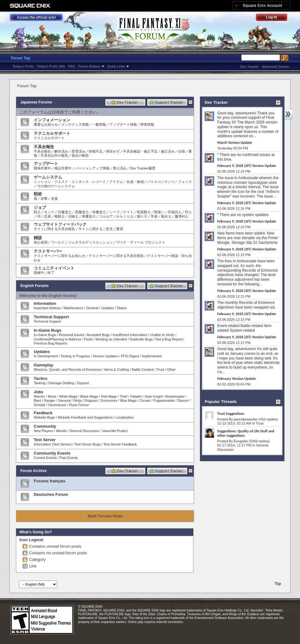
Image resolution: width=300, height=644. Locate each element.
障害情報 (147, 124)
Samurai (65, 400)
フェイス (185, 182)
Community (45, 426)
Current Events (45, 458)
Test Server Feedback (120, 444)
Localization (125, 417)
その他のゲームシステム (56, 186)
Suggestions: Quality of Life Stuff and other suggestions (246, 433)
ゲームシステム (48, 177)
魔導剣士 (182, 216)
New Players (43, 431)
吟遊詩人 (175, 212)
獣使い (159, 212)
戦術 (38, 194)
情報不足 (96, 151)
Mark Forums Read (105, 516)
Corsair (145, 400)
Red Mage (109, 396)
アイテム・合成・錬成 (127, 182)
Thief (123, 396)
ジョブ (40, 207)
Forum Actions (89, 66)
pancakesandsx (246, 419)
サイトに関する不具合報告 (54, 229)
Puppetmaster (164, 400)
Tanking (40, 383)
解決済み (61, 151)
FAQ (72, 66)
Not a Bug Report (169, 339)
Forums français (50, 481)
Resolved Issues (71, 335)
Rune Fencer (79, 405)
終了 (51, 273)
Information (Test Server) (53, 444)
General (92, 308)
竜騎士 (60, 216)
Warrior (39, 396)
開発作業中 (42, 168)
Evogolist (241, 441)
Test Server (45, 440)
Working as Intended (111, 339)
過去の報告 (80, 155)
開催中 (39, 273)
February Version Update (237, 379)
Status (122, 308)
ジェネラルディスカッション (90, 242)
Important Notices (47, 308)
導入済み (120, 168)
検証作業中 (63, 168)
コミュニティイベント (54, 268)
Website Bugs (44, 417)
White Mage (68, 396)
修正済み (168, 151)
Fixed (88, 339)
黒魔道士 (82, 212)
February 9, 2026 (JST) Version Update (247, 166)
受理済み (78, 151)
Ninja (78, 400)
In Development (46, 356)
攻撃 (44, 199)
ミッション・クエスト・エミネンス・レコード (70, 182)
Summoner (109, 400)
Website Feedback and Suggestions (85, 417)
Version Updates (105, 356)
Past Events (69, 458)
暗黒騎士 (144, 212)
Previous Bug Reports (50, 343)
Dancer (183, 400)
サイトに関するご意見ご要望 (101, 229)
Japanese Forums (36, 102)
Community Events (52, 453)
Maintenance (73, 308)
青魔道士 (89, 216)
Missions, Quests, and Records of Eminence (67, 370)
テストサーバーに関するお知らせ (60, 256)
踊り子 (142, 216)
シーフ (115, 212)
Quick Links (116, 66)
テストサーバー (48, 251)
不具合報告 (44, 147)
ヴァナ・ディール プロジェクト (141, 242)
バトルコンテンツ (161, 182)
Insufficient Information (130, 335)
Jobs (38, 392)
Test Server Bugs (87, 444)
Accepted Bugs (98, 335)
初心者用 (41, 242)
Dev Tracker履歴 (143, 168)
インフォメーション (52, 120)
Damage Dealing (61, 383)
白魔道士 (65, 212)
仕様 (182, 151)
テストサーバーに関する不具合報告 (116, 256)
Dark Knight (154, 396)
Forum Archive (33, 471)
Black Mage (89, 396)
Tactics (41, 378)
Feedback (43, 413)
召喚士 (73, 216)
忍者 (47, 216)
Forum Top (21, 58)
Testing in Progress (75, 356)
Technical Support (51, 317)
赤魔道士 (99, 212)
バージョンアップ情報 (92, 168)
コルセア (106, 216)
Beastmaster (175, 396)
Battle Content (143, 370)
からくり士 (125, 216)
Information (45, 303)
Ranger (49, 400)
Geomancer (57, 405)
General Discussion (84, 431)
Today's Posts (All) (51, 66)
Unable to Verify (162, 335)
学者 (154, 216)
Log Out (275, 18)
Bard (37, 400)
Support (83, 383)
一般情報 (99, 124)
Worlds (61, 431)
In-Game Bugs (47, 330)
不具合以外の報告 (54, 155)
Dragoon (91, 400)
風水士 (166, 216)
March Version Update (235, 143)
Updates (108, 308)
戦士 (37, 212)
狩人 (188, 212)
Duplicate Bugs (141, 339)
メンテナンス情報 (75, 124)
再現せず (113, 151)
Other (171, 370)
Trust (160, 370)
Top (278, 584)
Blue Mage (128, 400)
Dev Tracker (250, 67)
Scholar (40, 405)
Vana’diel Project (115, 431)
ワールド (58, 242)
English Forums (35, 286)
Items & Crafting (117, 370)
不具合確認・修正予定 (140, 151)
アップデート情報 (123, 124)
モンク (49, 212)
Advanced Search (275, 67)
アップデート (46, 164)
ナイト (128, 212)
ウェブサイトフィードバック (60, 224)
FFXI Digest (130, 356)
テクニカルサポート (52, 133)
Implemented (152, 356)
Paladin (136, 396)
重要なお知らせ (46, 124)
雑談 (38, 238)
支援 (54, 199)
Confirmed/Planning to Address (57, 339)
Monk (52, 396)
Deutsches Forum (51, 494)
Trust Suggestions (231, 414)
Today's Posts (23, 66)
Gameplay (43, 365)
